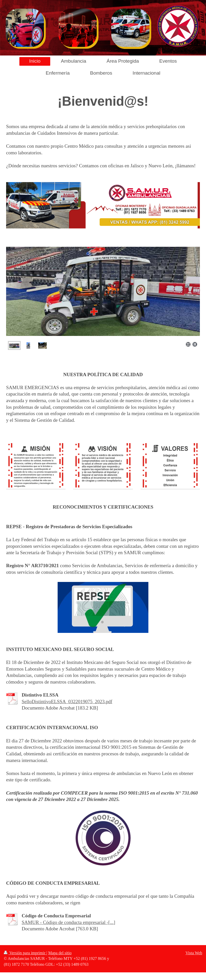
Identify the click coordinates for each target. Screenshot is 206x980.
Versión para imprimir (25, 953)
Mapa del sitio (60, 953)
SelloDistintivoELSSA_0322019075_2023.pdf (67, 702)
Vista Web (194, 953)
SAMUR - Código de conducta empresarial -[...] (68, 922)
